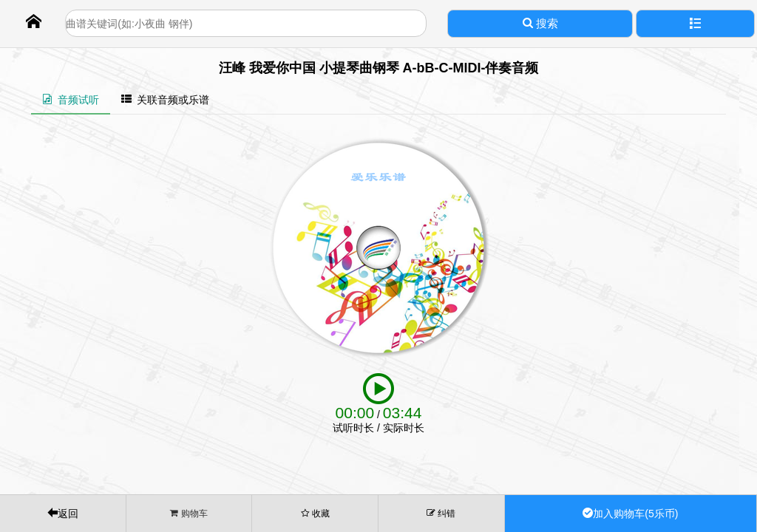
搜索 (540, 23)
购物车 (189, 513)
